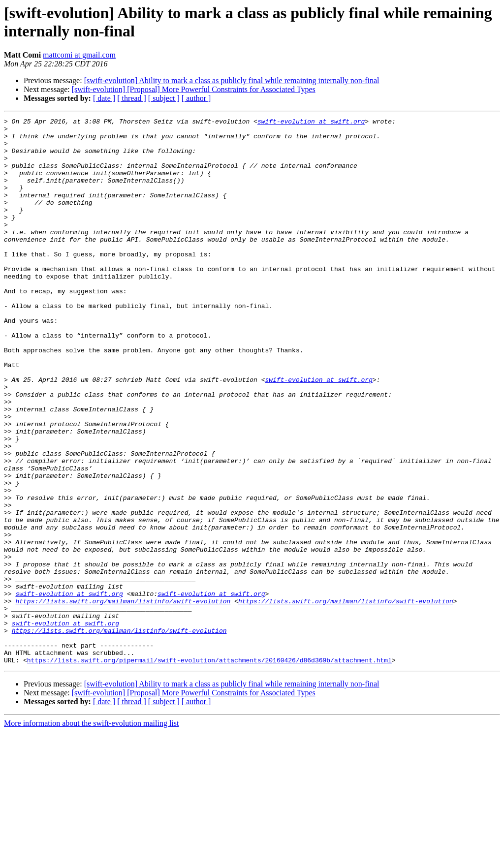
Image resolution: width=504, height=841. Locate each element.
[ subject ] (164, 98)
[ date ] (104, 98)
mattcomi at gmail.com (79, 55)
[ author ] (196, 98)
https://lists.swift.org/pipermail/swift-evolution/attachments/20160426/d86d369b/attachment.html (209, 769)
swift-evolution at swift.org (311, 123)
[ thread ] (132, 98)
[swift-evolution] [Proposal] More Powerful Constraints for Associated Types (194, 89)
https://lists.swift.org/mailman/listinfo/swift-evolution (123, 698)
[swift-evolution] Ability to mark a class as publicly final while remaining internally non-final (232, 80)
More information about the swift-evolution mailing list (92, 832)
